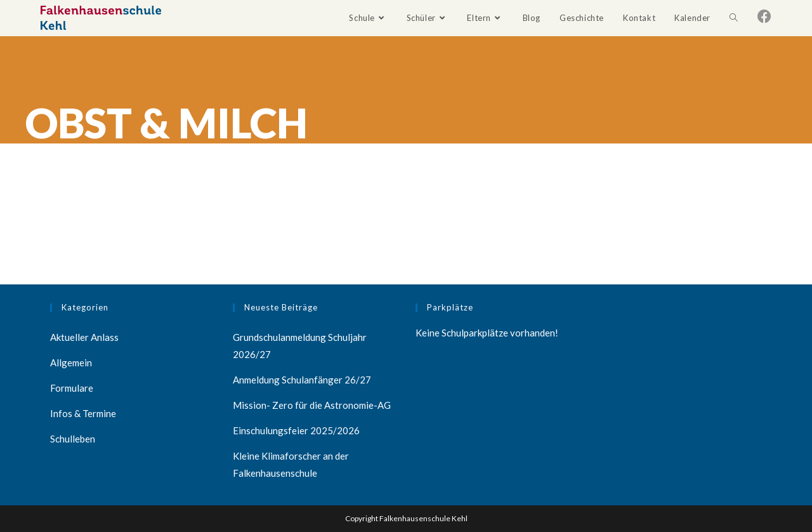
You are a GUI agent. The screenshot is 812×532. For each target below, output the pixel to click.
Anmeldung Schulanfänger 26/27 (302, 380)
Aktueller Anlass (84, 337)
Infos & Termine (83, 413)
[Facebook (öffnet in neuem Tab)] (764, 17)
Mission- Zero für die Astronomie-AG (312, 405)
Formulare (72, 388)
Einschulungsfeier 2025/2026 (296, 430)
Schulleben (73, 439)
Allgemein (71, 362)
